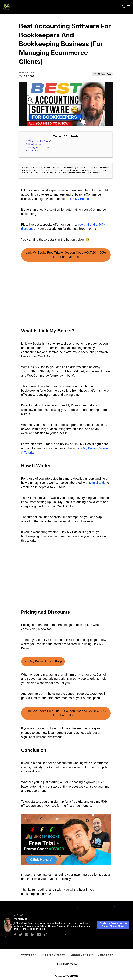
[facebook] (15, 934)
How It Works (35, 144)
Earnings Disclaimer (82, 955)
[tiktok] (46, 934)
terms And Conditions (53, 955)
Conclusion (34, 150)
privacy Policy (28, 955)
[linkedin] (33, 934)
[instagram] (27, 934)
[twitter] (21, 934)
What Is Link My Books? (40, 141)
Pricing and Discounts (39, 147)
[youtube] (39, 934)
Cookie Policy (105, 955)
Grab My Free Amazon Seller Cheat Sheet (113, 925)
